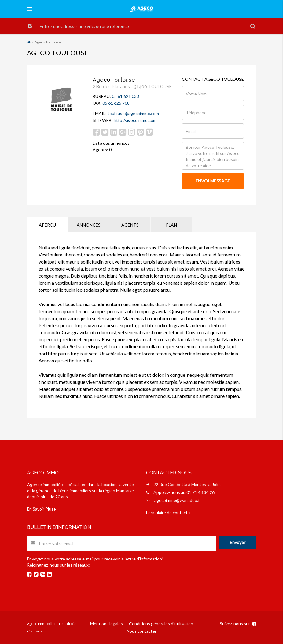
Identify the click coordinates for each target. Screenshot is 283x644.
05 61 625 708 (116, 103)
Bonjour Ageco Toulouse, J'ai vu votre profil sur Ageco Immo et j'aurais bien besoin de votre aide (213, 156)
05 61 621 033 (125, 96)
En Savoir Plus (41, 509)
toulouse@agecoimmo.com (133, 113)
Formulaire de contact (168, 513)
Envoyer (238, 542)
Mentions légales (107, 624)
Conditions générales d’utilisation (161, 624)
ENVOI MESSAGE (213, 181)
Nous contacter (141, 631)
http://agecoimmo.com (135, 120)
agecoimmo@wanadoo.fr (178, 500)
